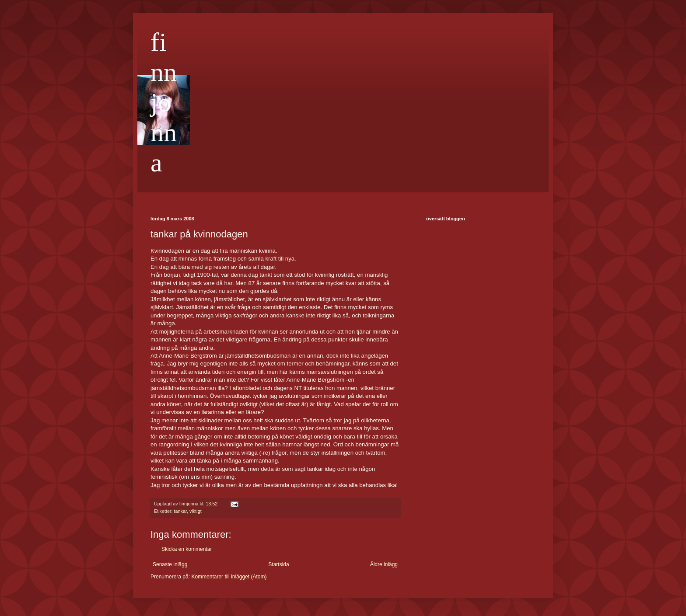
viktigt (196, 511)
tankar (180, 511)
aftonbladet (247, 388)
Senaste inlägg (170, 564)
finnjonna (164, 102)
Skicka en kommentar (187, 549)
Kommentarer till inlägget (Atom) (229, 577)
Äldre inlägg (384, 564)
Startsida (278, 564)
